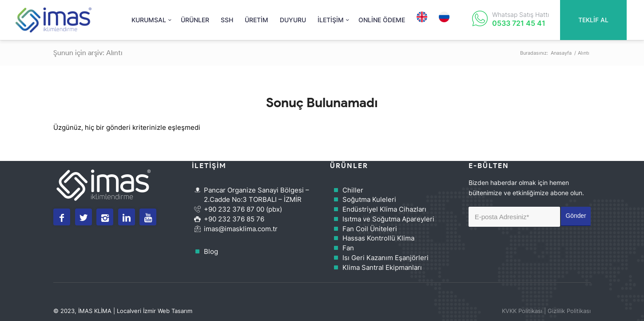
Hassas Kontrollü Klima (378, 238)
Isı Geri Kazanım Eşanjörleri (386, 258)
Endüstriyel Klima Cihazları (384, 209)
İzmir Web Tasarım (168, 311)
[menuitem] (150, 20)
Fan (348, 248)
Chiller (353, 190)
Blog (211, 251)
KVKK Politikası (522, 311)
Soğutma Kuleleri (369, 199)
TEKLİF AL (593, 20)
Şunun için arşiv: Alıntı (88, 53)
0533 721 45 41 (519, 23)
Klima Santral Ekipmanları (382, 267)
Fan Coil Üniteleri (370, 229)
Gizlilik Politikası (569, 311)
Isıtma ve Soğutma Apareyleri (388, 219)
